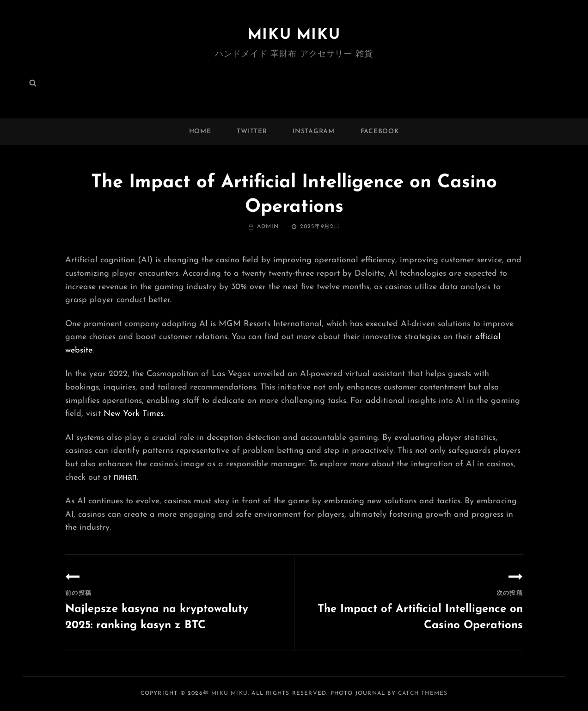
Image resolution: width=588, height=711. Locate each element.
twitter (252, 132)
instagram (313, 132)
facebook (380, 132)
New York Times (134, 414)
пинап (125, 478)
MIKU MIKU (294, 35)
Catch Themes (423, 693)
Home (200, 132)
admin (268, 227)
